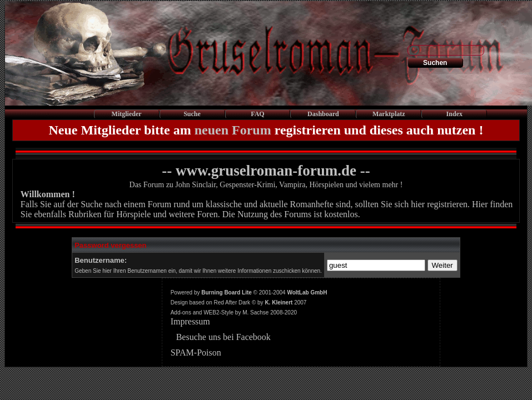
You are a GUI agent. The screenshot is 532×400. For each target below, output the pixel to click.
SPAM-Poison (196, 352)
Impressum (190, 321)
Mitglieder (127, 114)
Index (454, 114)
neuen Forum (233, 130)
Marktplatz (389, 114)
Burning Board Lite (227, 292)
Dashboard (323, 114)
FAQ (257, 114)
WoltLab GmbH (307, 292)
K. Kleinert (279, 302)
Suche (192, 114)
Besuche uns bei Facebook (223, 337)
